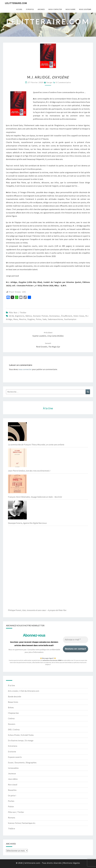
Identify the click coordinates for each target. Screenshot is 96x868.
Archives (41, 9)
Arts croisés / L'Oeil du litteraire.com (24, 691)
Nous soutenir (85, 9)
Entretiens (13, 746)
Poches (11, 801)
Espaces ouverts (15, 757)
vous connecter (25, 369)
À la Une (11, 685)
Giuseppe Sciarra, (27, 523)
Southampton (70, 319)
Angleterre (20, 316)
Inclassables (13, 768)
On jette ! (12, 796)
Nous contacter (55, 9)
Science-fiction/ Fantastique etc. (22, 823)
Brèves (11, 707)
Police (39, 319)
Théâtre (11, 829)
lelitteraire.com (16, 3)
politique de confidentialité (50, 650)
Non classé (13, 785)
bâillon (29, 316)
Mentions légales (72, 863)
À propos (30, 9)
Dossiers (12, 724)
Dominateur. (55, 316)
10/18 (11, 316)
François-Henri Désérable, (35, 497)
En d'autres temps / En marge (21, 740)
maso (16, 319)
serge (49, 82)
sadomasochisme (55, 319)
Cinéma (11, 718)
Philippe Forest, (37, 610)
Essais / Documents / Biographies (22, 763)
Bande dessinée (15, 696)
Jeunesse (12, 773)
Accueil (19, 9)
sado (45, 319)
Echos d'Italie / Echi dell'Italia (21, 735)
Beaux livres (13, 702)
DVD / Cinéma (14, 729)
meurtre (23, 319)
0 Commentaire (63, 82)
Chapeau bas (13, 713)
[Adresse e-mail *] (75, 640)
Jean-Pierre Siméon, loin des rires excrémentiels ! (29, 471)
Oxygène (31, 319)
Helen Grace (79, 316)
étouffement (67, 316)
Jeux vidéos (13, 779)
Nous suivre (70, 9)
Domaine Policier (40, 316)
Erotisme (12, 752)
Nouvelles (12, 790)
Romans (12, 818)
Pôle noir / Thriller (18, 312)
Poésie (11, 806)
